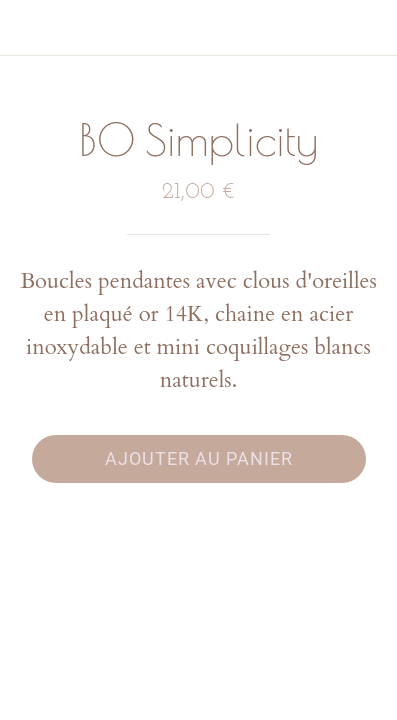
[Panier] (369, 28)
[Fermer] (28, 28)
